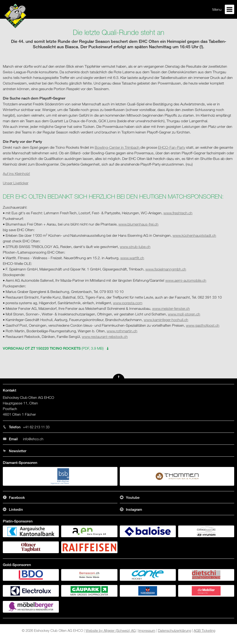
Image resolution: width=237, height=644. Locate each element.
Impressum (147, 630)
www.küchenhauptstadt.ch (194, 235)
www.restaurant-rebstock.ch (105, 337)
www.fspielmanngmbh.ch (166, 269)
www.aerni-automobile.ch (186, 280)
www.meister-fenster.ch (171, 308)
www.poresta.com (128, 303)
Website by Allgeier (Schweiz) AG (111, 630)
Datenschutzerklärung (175, 630)
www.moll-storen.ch (184, 314)
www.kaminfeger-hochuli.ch (166, 320)
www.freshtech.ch (178, 213)
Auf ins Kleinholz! (16, 174)
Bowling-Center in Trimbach (118, 147)
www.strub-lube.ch (135, 247)
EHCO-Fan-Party (172, 147)
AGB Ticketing (204, 630)
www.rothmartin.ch (122, 331)
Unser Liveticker (16, 183)
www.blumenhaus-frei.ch (138, 224)
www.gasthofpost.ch (203, 325)
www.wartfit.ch (132, 258)
